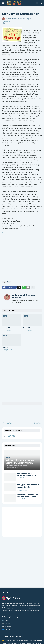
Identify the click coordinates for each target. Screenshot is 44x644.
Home (4, 10)
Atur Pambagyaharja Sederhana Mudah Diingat (27, 475)
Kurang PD (6, 328)
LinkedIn (6, 620)
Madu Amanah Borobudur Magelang (24, 296)
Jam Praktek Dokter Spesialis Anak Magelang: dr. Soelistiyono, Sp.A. (28, 486)
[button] (3, 3)
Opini (9, 10)
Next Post (38, 423)
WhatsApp (7, 626)
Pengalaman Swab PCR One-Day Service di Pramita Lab (28, 496)
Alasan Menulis (29, 328)
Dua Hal (5, 347)
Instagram (7, 624)
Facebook (7, 630)
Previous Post (8, 423)
